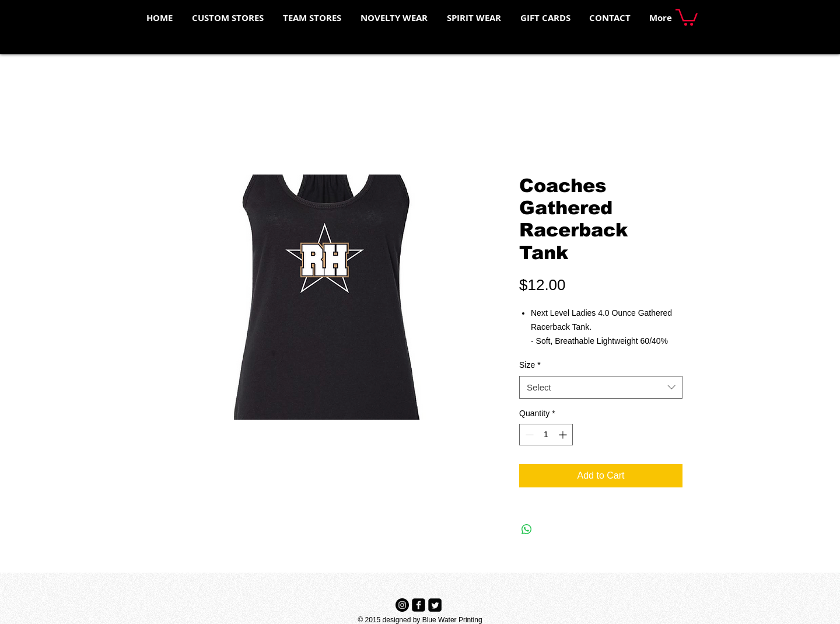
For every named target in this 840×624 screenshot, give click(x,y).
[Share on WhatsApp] (527, 529)
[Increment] (564, 435)
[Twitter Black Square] (435, 605)
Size (530, 365)
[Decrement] (528, 435)
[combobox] (601, 387)
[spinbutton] (546, 435)
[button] (687, 16)
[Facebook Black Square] (419, 605)
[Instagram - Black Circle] (402, 605)
